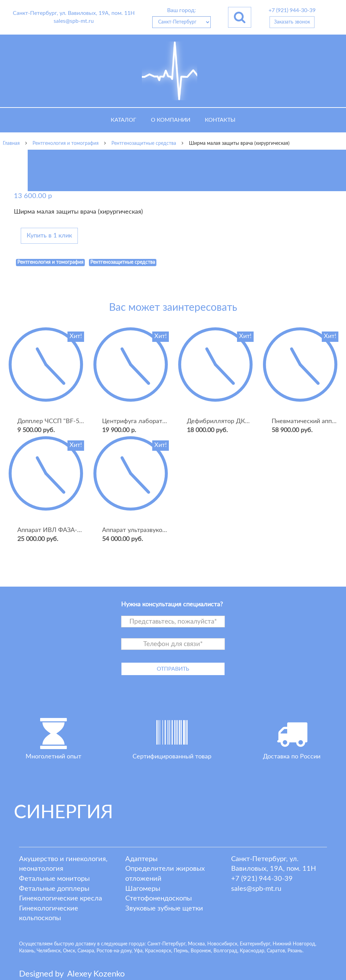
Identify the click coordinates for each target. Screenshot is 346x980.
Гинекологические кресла (61, 898)
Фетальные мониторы (54, 879)
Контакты (220, 120)
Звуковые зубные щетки (164, 908)
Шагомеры (143, 889)
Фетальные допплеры (54, 889)
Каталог (124, 120)
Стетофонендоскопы (158, 898)
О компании (171, 120)
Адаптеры (141, 859)
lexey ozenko (96, 974)
